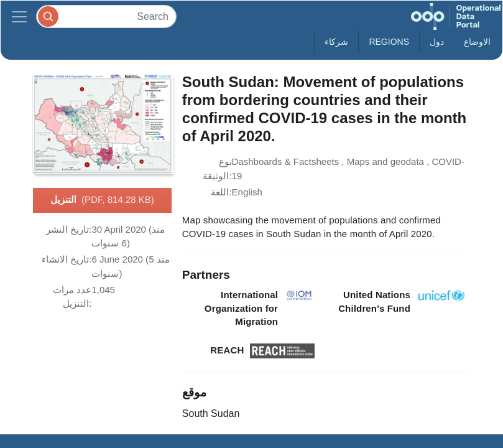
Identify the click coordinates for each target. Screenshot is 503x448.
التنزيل (102, 200)
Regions (389, 42)
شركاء (336, 42)
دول (437, 42)
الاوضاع (477, 42)
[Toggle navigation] (19, 16)
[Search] (106, 16)
